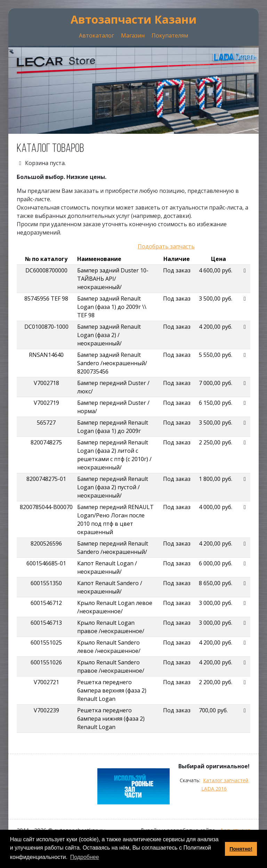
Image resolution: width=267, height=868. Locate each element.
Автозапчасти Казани (134, 19)
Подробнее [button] (85, 857)
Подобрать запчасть (166, 246)
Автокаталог (96, 35)
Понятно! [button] (241, 849)
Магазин (133, 35)
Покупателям (170, 35)
